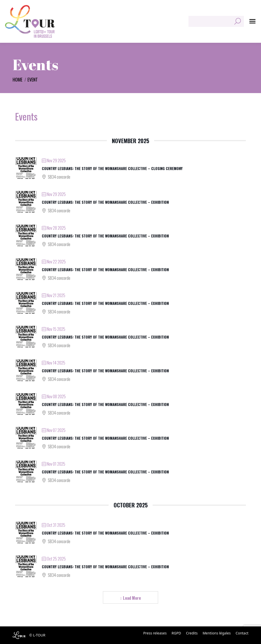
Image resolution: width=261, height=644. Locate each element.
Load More (132, 598)
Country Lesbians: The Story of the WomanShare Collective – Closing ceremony (112, 168)
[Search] (216, 21)
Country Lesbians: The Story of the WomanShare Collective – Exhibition (105, 202)
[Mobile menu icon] (252, 21)
